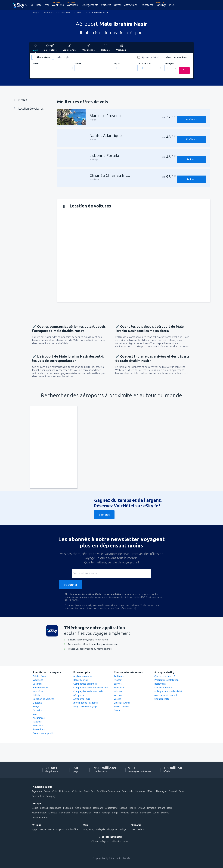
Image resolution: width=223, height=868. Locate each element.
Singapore (112, 829)
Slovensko (146, 813)
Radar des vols (81, 680)
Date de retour (146, 63)
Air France (119, 676)
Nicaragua (161, 791)
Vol (47, 5)
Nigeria (60, 829)
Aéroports (79, 695)
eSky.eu (95, 841)
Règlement (160, 684)
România (124, 813)
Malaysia (101, 829)
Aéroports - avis (82, 699)
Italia (170, 808)
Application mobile (83, 676)
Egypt (35, 829)
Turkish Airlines (121, 706)
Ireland (162, 808)
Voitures (106, 5)
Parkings (161, 5)
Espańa (123, 808)
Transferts (147, 5)
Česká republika (83, 808)
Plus (172, 5)
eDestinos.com (120, 841)
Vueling (118, 699)
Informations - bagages (86, 703)
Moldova (53, 813)
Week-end (58, 5)
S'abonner (71, 585)
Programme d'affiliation (166, 680)
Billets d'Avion (40, 676)
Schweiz (165, 813)
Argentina (37, 791)
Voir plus (104, 515)
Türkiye (123, 829)
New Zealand (138, 829)
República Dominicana (108, 791)
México (150, 791)
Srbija (115, 813)
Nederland (65, 813)
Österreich (86, 813)
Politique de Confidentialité (168, 691)
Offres (118, 5)
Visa (35, 714)
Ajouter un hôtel (150, 57)
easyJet (118, 684)
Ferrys (36, 706)
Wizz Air (118, 695)
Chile (55, 791)
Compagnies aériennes (85, 684)
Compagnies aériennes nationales (91, 687)
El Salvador (65, 791)
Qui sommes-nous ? (165, 676)
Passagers (169, 63)
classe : (170, 57)
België (35, 808)
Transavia (119, 687)
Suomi (156, 813)
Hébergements (89, 5)
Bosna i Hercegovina (51, 808)
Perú (181, 791)
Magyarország (39, 813)
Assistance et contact (166, 695)
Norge (75, 813)
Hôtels (36, 695)
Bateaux (37, 703)
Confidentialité (162, 699)
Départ (36, 63)
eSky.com (105, 841)
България (68, 808)
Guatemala (127, 791)
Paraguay (51, 796)
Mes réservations (163, 687)
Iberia (117, 710)
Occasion (38, 710)
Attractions (131, 5)
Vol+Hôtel (36, 5)
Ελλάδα (141, 808)
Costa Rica (90, 791)
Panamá (173, 791)
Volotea (118, 691)
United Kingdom (40, 817)
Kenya (43, 829)
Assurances (39, 718)
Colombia (77, 791)
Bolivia (47, 791)
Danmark (98, 808)
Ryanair (118, 680)
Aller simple (63, 57)
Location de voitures (44, 699)
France (132, 808)
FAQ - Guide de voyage (85, 706)
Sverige (135, 813)
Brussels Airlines (122, 703)
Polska (96, 813)
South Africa (72, 829)
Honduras (140, 791)
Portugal (106, 813)
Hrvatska (152, 808)
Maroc (51, 829)
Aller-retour (43, 57)
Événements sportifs (44, 733)
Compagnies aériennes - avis (88, 691)
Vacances (72, 5)
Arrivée (78, 63)
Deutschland (111, 808)
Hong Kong (88, 829)
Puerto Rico (38, 796)
